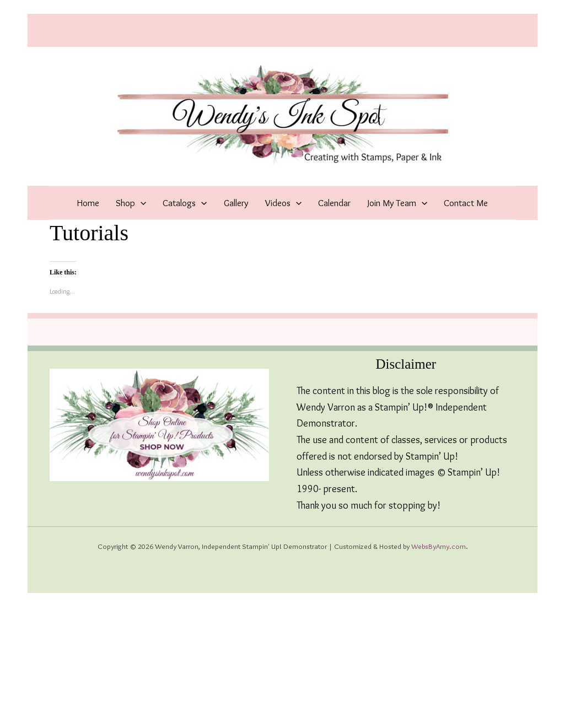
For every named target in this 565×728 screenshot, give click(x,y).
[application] (141, 203)
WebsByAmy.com (438, 546)
